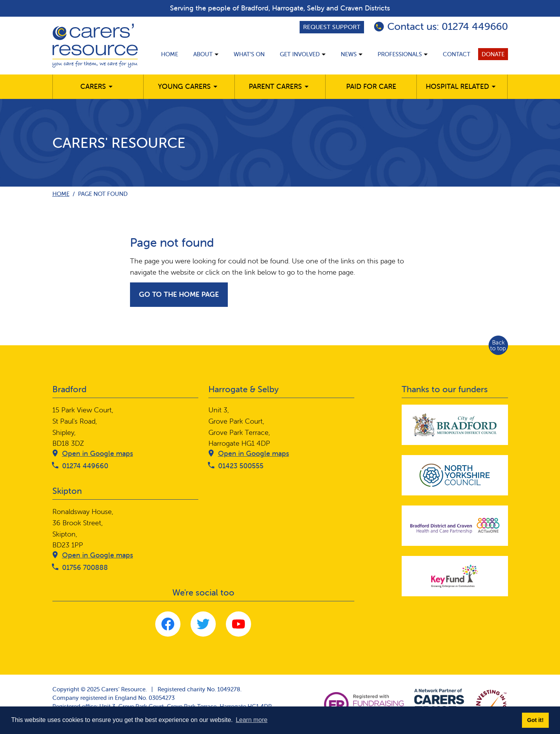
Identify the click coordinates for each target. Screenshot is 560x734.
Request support (332, 27)
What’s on (249, 54)
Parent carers (275, 86)
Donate (493, 54)
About (203, 54)
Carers (93, 86)
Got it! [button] (535, 720)
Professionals (400, 54)
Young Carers (184, 86)
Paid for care (371, 86)
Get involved (300, 54)
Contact (457, 54)
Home (170, 54)
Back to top (498, 345)
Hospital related (457, 86)
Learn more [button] (251, 720)
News (349, 54)
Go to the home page (179, 294)
